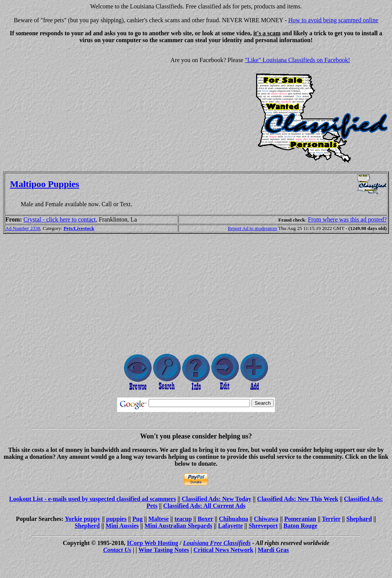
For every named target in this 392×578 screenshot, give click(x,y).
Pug (138, 519)
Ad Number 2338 (23, 228)
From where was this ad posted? (347, 219)
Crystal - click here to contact (60, 219)
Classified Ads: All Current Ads (204, 506)
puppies (116, 519)
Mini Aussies (122, 526)
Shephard (359, 519)
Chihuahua (234, 519)
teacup (183, 519)
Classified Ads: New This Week (298, 499)
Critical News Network (223, 550)
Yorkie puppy (82, 519)
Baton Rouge (301, 526)
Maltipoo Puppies (45, 184)
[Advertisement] (67, 103)
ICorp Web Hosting (153, 543)
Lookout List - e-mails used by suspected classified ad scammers (93, 499)
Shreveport (263, 526)
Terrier (331, 519)
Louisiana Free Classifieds (217, 543)
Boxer (205, 519)
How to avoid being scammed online (333, 20)
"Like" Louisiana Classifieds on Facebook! (297, 60)
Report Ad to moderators (252, 228)
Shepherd (87, 526)
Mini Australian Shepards (179, 526)
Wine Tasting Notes (164, 550)
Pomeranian (300, 519)
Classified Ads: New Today (217, 499)
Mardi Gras (273, 550)
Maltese (158, 519)
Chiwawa (266, 519)
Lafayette (231, 526)
